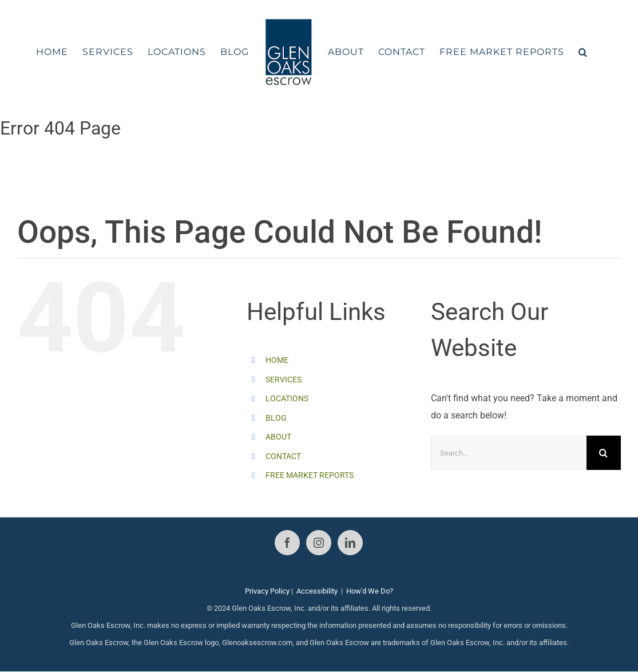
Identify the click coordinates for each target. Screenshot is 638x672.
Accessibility (317, 591)
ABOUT (278, 437)
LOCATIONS (287, 398)
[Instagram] (319, 543)
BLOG (276, 418)
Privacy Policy (267, 591)
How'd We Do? (370, 591)
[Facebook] (287, 543)
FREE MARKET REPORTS (310, 475)
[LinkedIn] (350, 543)
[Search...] (509, 453)
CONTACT (283, 456)
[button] (583, 52)
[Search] (604, 453)
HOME (277, 360)
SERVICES (284, 380)
